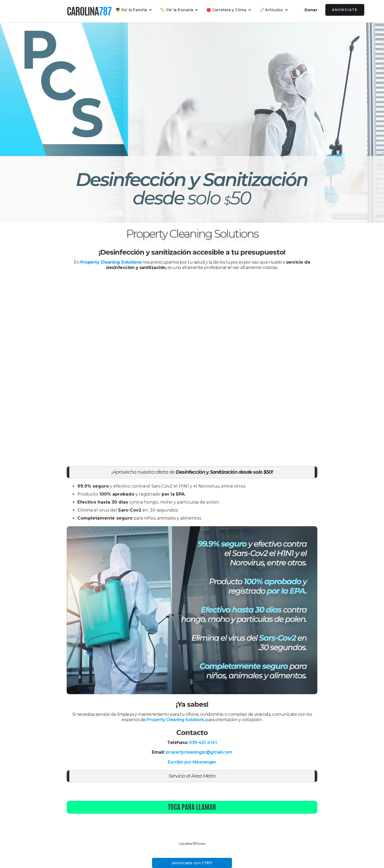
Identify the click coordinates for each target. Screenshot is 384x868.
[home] (89, 11)
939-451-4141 (203, 743)
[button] (134, 10)
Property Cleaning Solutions (176, 720)
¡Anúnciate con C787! (192, 863)
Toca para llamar (192, 807)
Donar (311, 10)
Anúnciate (345, 10)
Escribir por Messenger (192, 762)
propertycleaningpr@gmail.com (199, 752)
